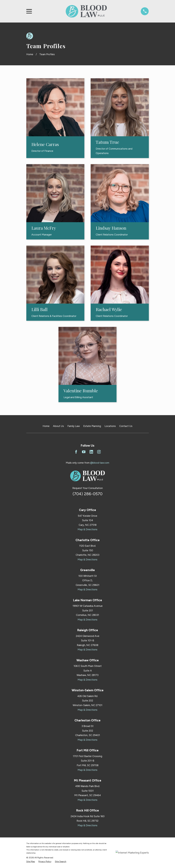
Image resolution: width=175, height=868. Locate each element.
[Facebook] (76, 452)
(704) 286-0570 (87, 494)
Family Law (74, 426)
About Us (58, 426)
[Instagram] (99, 452)
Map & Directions (87, 529)
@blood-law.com (100, 463)
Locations (110, 426)
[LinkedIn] (91, 452)
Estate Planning (92, 426)
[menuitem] (31, 862)
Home (46, 426)
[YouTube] (84, 452)
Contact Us (126, 426)
